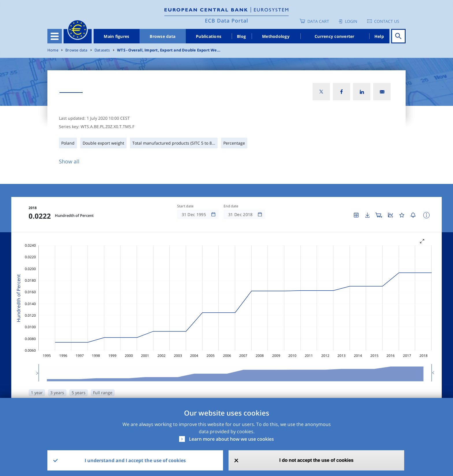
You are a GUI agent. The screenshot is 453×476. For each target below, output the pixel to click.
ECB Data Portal (226, 21)
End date (231, 206)
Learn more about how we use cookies (231, 439)
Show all (69, 161)
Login (351, 21)
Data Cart (318, 21)
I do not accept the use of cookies (316, 460)
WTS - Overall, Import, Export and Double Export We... (169, 50)
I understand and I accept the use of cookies (135, 460)
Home (53, 50)
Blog (241, 36)
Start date (185, 206)
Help (379, 36)
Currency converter (335, 36)
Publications (209, 36)
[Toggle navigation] (55, 36)
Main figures (116, 36)
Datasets (102, 50)
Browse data (163, 36)
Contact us (387, 21)
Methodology (276, 36)
